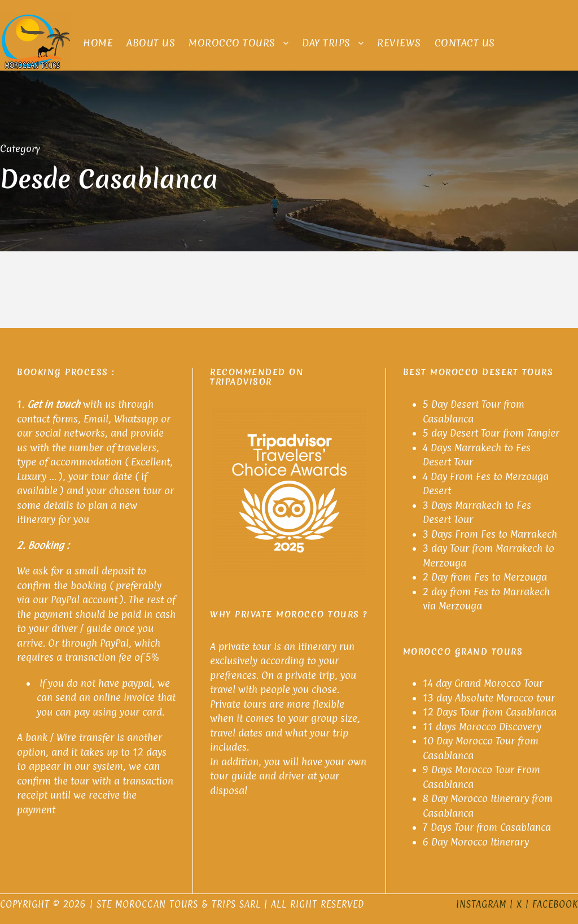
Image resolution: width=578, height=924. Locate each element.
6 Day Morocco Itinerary (476, 842)
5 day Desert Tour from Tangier (491, 433)
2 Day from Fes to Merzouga (485, 577)
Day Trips (326, 43)
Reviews (399, 43)
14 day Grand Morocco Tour (483, 683)
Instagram (481, 904)
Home (98, 43)
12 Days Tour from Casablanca (490, 712)
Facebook (555, 904)
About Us (151, 43)
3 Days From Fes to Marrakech (491, 534)
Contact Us (465, 43)
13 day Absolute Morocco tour (489, 698)
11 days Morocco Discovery (482, 727)
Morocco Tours (232, 43)
